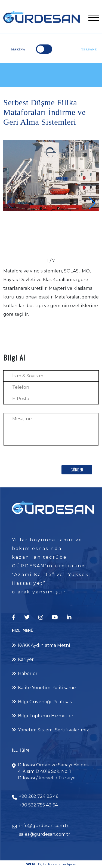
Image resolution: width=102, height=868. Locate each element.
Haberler (25, 673)
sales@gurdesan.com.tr (45, 834)
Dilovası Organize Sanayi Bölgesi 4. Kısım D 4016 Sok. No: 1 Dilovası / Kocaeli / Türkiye (54, 771)
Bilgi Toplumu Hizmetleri (43, 716)
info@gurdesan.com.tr (44, 826)
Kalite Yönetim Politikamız (44, 688)
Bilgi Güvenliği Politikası (42, 702)
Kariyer (23, 659)
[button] (92, 203)
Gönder (77, 470)
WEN (30, 864)
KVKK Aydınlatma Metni (41, 645)
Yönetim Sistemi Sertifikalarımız (50, 730)
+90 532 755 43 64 (38, 805)
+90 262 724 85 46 (39, 796)
